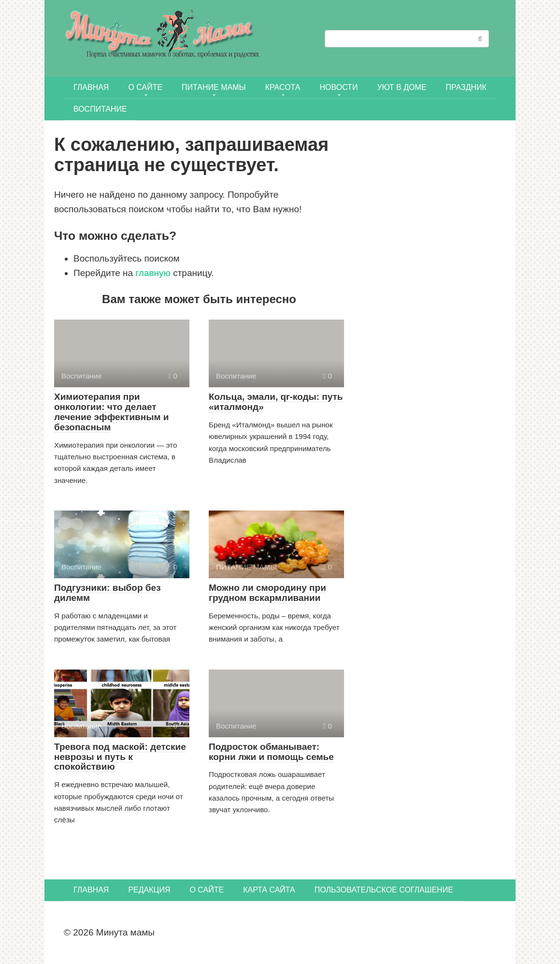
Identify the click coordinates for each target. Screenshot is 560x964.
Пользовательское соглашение (384, 890)
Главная (91, 87)
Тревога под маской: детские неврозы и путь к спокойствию (120, 757)
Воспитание (100, 109)
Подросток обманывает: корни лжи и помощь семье (271, 752)
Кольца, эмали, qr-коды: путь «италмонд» (276, 402)
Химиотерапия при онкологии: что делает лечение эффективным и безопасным (111, 412)
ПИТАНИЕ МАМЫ (214, 87)
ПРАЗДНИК (466, 87)
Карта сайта (269, 890)
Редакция (149, 890)
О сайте (145, 87)
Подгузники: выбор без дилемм (108, 593)
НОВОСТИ (339, 87)
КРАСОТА (283, 87)
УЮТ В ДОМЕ (402, 87)
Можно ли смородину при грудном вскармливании (267, 593)
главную (153, 273)
